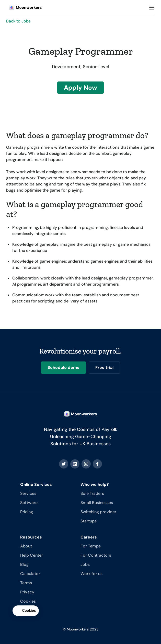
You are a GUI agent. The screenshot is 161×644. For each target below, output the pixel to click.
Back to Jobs (18, 21)
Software (29, 503)
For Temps (91, 546)
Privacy (27, 592)
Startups (89, 521)
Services (28, 493)
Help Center (32, 555)
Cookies (28, 601)
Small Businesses (97, 503)
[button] (152, 7)
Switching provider (98, 512)
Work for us (91, 574)
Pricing (27, 512)
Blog (24, 564)
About (26, 546)
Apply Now (80, 87)
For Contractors (96, 555)
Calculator (30, 574)
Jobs (85, 564)
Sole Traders (92, 493)
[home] (24, 8)
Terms (26, 583)
